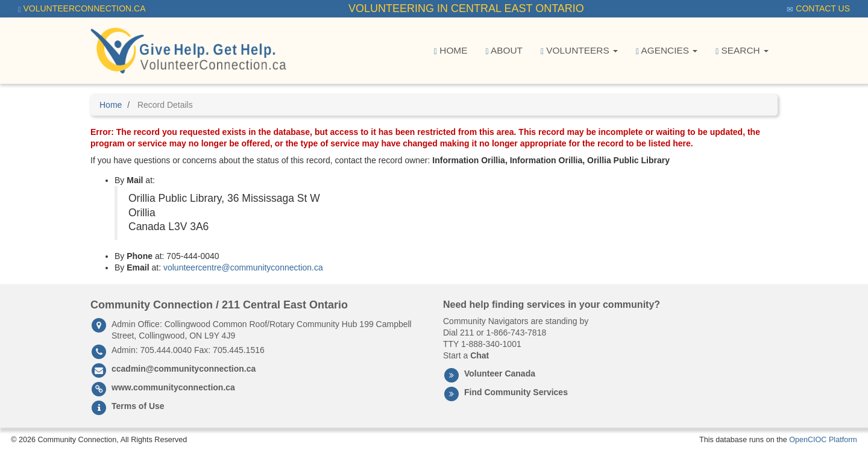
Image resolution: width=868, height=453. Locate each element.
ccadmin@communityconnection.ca (184, 369)
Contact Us (818, 9)
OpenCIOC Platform (823, 440)
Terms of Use (138, 406)
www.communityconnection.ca (173, 387)
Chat (480, 355)
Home (451, 51)
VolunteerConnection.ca (82, 9)
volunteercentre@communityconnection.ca (243, 267)
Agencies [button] (667, 51)
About (504, 51)
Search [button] (742, 51)
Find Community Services (516, 392)
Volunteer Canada (500, 373)
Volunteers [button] (579, 51)
